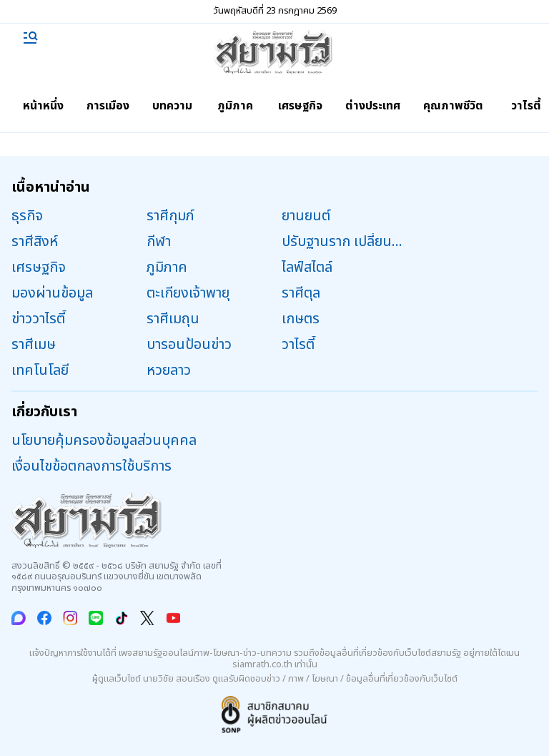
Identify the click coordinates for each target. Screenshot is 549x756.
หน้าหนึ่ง (43, 106)
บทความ (172, 106)
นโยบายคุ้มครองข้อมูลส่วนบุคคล (104, 441)
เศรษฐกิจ (300, 106)
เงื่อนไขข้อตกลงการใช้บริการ (91, 466)
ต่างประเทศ (373, 106)
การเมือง (108, 106)
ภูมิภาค (235, 106)
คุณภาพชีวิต (453, 106)
